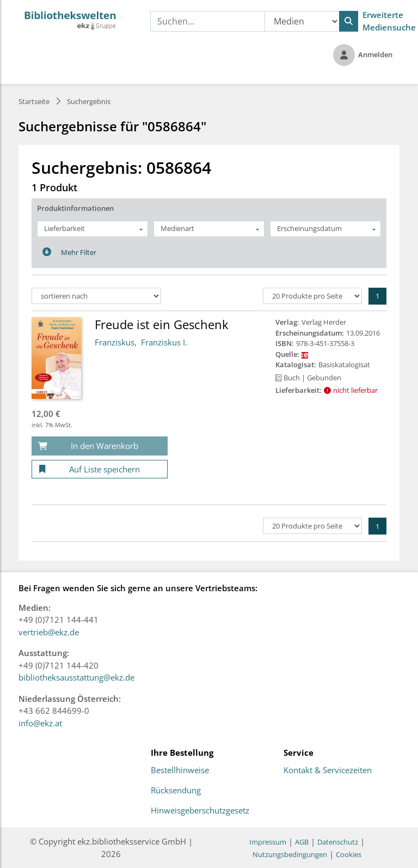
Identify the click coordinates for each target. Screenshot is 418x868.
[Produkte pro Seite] (312, 296)
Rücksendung (176, 791)
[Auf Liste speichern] (100, 469)
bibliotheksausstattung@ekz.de (76, 677)
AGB (302, 842)
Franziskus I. (164, 342)
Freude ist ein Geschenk (162, 324)
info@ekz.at (40, 723)
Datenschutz (338, 842)
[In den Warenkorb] (100, 446)
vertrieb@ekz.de (49, 632)
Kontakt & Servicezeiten (328, 770)
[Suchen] (349, 21)
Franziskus (115, 342)
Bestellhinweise (180, 770)
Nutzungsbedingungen (290, 854)
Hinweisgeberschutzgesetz (200, 811)
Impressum (268, 842)
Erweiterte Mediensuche (389, 21)
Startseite (34, 101)
